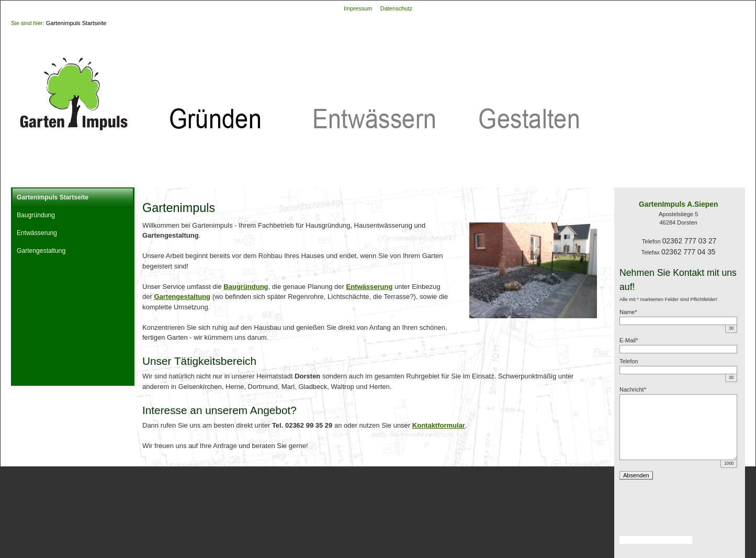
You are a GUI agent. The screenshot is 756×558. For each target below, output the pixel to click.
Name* (628, 312)
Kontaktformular (439, 425)
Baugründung (36, 215)
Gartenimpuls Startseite (76, 23)
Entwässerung (37, 233)
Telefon (629, 361)
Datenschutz (396, 8)
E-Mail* (629, 340)
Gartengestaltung (41, 251)
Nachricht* (633, 389)
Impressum (358, 8)
